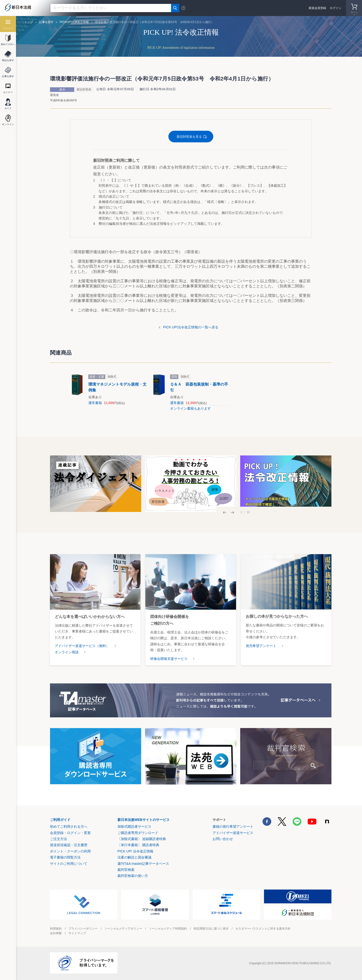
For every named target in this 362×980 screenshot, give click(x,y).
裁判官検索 (126, 870)
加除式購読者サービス (134, 826)
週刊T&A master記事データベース (143, 864)
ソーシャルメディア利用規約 (168, 929)
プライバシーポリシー (83, 929)
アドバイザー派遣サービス (233, 833)
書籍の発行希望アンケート (233, 826)
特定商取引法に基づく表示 (211, 929)
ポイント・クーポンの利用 (70, 851)
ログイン (336, 8)
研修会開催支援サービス (169, 659)
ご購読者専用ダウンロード (138, 833)
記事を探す (46, 22)
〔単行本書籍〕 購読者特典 (138, 845)
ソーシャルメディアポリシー (123, 929)
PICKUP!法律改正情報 (74, 22)
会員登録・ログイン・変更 (70, 833)
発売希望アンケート (261, 646)
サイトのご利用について (69, 864)
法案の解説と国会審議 (134, 857)
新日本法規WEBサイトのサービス (144, 820)
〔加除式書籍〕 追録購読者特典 (142, 839)
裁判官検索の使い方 (133, 876)
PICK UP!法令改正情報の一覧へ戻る (191, 327)
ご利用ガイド (60, 820)
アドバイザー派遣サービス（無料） (82, 646)
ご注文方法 (58, 839)
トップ (29, 22)
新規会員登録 (317, 8)
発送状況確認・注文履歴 (69, 845)
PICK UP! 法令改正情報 (135, 851)
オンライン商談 (67, 652)
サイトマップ (77, 933)
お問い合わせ (223, 839)
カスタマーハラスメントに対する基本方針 (263, 929)
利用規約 (56, 929)
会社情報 (56, 933)
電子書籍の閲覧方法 (65, 857)
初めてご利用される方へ (69, 826)
